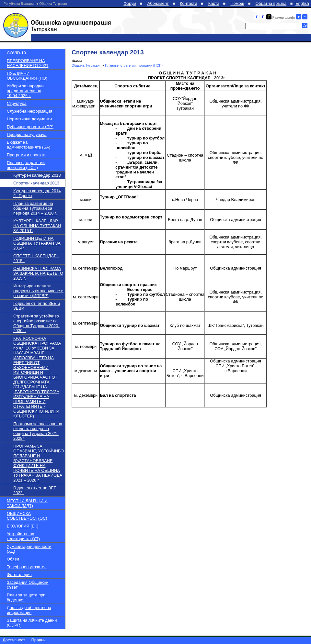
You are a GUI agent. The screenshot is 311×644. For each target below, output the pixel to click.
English (302, 3)
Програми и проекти (26, 155)
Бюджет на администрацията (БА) (29, 145)
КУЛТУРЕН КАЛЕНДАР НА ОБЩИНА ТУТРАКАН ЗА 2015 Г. (37, 226)
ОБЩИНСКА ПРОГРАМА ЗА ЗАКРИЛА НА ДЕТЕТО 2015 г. (38, 273)
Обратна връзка (271, 3)
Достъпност (14, 640)
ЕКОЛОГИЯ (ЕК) (23, 526)
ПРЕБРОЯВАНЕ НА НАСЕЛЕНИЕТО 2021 (28, 63)
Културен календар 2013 (37, 175)
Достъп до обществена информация (29, 610)
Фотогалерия (19, 575)
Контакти (188, 3)
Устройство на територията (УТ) (23, 536)
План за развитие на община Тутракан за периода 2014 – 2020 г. (35, 208)
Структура (17, 103)
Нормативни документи (29, 119)
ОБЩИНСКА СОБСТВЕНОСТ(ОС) (27, 516)
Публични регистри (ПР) (30, 127)
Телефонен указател (27, 567)
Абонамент (158, 3)
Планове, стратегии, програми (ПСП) (26, 165)
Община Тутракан (86, 66)
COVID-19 (16, 53)
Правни (39, 640)
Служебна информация (29, 111)
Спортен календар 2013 (36, 183)
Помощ (237, 3)
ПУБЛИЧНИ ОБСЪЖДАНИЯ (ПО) (27, 76)
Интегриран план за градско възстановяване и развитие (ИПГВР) (38, 291)
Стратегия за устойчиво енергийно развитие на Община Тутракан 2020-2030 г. (36, 323)
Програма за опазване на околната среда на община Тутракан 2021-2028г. (38, 431)
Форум (130, 3)
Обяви (13, 559)
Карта (214, 3)
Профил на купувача (27, 134)
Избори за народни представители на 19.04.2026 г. (25, 91)
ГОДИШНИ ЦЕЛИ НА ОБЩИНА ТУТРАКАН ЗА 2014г (37, 243)
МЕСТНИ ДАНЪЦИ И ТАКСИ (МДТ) (27, 503)
